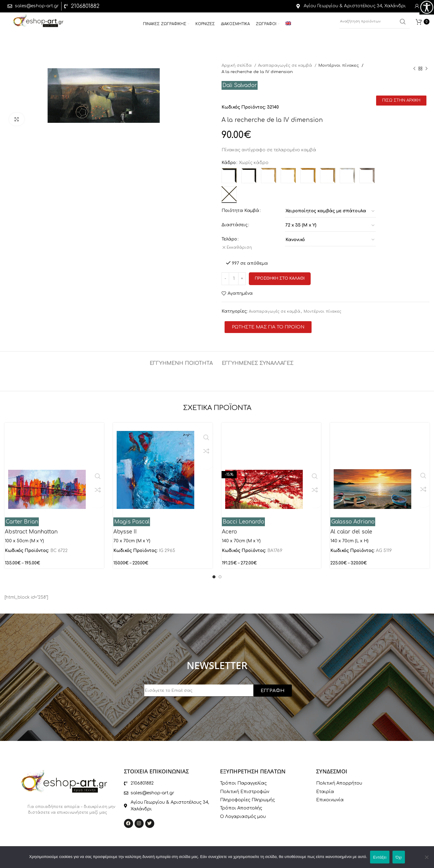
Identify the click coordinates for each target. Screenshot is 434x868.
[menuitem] (288, 27)
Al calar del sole (351, 528)
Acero (229, 528)
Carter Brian (22, 518)
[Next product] (426, 69)
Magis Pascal (132, 518)
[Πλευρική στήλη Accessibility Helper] (427, 7)
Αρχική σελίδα (237, 65)
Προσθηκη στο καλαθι (280, 274)
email (150, 679)
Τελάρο (229, 239)
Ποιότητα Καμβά (240, 211)
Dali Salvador (240, 85)
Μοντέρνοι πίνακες (339, 65)
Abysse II (125, 528)
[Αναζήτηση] (375, 24)
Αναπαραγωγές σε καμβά (285, 65)
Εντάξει (380, 857)
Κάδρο (229, 163)
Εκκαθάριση (242, 247)
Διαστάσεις (235, 225)
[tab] (181, 357)
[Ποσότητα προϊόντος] (234, 275)
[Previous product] (414, 69)
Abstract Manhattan (31, 528)
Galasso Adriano (353, 518)
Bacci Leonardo (244, 518)
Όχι (399, 857)
